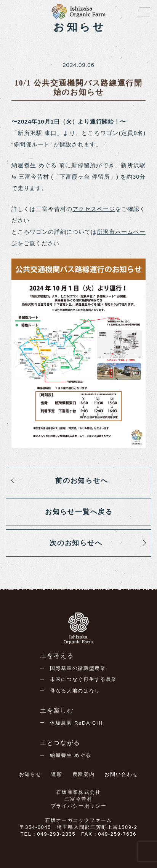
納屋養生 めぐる (70, 755)
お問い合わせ (121, 774)
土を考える (57, 656)
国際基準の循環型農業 (78, 668)
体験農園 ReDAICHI (76, 723)
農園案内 (84, 774)
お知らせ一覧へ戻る (79, 512)
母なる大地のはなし (75, 691)
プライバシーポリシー (79, 806)
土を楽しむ (57, 710)
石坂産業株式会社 (78, 792)
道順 (57, 774)
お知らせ (30, 774)
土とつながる (60, 743)
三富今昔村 (78, 799)
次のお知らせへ (76, 543)
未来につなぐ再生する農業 (83, 679)
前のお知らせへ (82, 481)
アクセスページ (94, 209)
